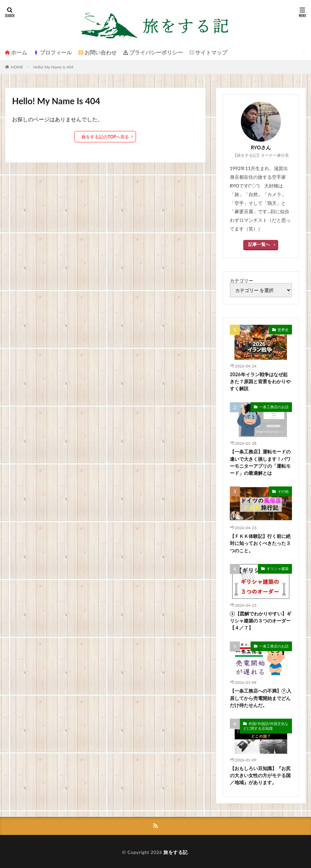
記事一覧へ (259, 244)
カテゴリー (242, 280)
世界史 (284, 329)
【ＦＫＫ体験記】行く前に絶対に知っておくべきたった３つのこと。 (260, 542)
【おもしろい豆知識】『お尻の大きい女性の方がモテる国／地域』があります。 (260, 774)
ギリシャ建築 (279, 567)
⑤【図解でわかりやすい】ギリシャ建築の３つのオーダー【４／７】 (261, 619)
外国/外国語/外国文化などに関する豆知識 (266, 724)
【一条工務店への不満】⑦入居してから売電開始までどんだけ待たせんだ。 (261, 696)
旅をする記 (176, 850)
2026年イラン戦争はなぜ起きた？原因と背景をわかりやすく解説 (260, 381)
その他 (284, 490)
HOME (17, 67)
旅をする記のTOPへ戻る (106, 136)
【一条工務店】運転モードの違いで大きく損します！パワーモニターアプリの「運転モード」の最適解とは (260, 462)
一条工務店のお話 (275, 406)
